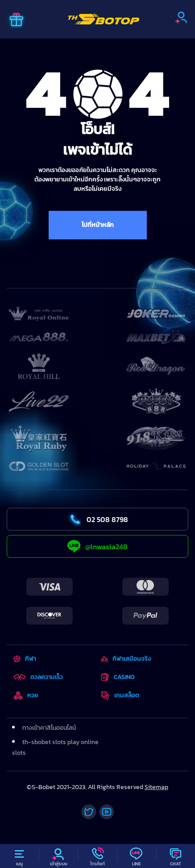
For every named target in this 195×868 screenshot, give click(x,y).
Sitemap (156, 787)
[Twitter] (89, 812)
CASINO (118, 677)
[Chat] (176, 856)
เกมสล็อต (120, 695)
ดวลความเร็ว (38, 677)
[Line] (136, 856)
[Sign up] (181, 17)
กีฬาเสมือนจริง (126, 659)
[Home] (104, 19)
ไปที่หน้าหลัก (98, 225)
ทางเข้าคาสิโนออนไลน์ (49, 728)
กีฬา (25, 659)
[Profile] (58, 856)
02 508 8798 (97, 519)
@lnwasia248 (97, 546)
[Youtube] (107, 812)
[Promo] (17, 21)
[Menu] (19, 856)
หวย (26, 695)
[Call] (97, 856)
